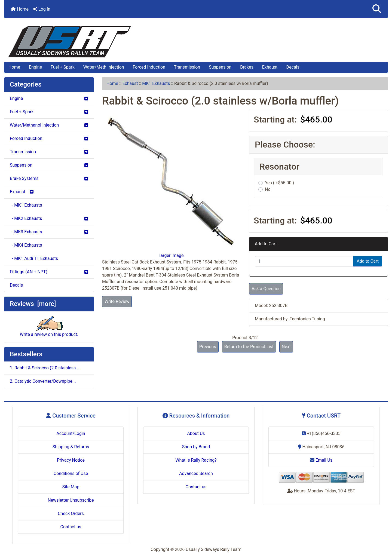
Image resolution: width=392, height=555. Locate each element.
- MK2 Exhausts (49, 218)
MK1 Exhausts (156, 83)
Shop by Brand (196, 447)
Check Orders (71, 513)
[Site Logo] (196, 42)
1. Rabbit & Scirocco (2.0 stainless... (45, 368)
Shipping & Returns (71, 447)
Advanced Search (196, 473)
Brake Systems (49, 178)
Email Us (321, 460)
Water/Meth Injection (104, 67)
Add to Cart (368, 261)
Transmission (187, 67)
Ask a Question (266, 289)
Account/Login (71, 433)
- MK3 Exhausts (49, 232)
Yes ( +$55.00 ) (279, 183)
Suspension (220, 67)
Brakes (247, 67)
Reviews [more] (33, 304)
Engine (35, 67)
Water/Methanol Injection (49, 125)
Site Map (71, 487)
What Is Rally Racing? (196, 460)
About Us (196, 433)
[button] (377, 9)
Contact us (71, 527)
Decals (293, 67)
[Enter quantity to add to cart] (304, 261)
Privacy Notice (71, 460)
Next (286, 347)
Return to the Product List (249, 347)
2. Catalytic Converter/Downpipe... (43, 381)
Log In (42, 9)
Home (20, 9)
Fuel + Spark (63, 67)
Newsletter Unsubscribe (71, 500)
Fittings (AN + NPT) (49, 272)
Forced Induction (149, 67)
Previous (208, 347)
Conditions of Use (71, 473)
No (268, 189)
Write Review (117, 301)
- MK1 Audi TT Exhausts (34, 258)
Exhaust (270, 67)
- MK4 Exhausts (26, 245)
